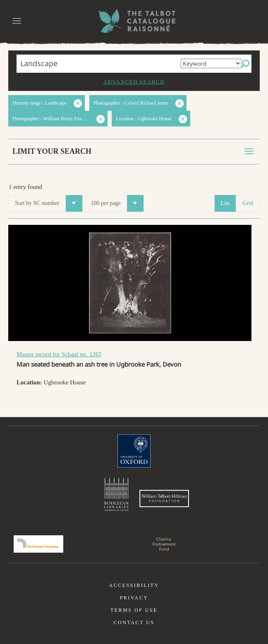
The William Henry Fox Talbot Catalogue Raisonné (134, 21)
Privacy (134, 598)
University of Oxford (134, 451)
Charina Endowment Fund (164, 544)
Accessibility (134, 585)
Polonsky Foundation (38, 544)
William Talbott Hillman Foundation (164, 499)
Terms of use (134, 610)
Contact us (134, 623)
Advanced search (134, 82)
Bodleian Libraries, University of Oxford (116, 494)
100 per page (117, 203)
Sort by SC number (49, 203)
